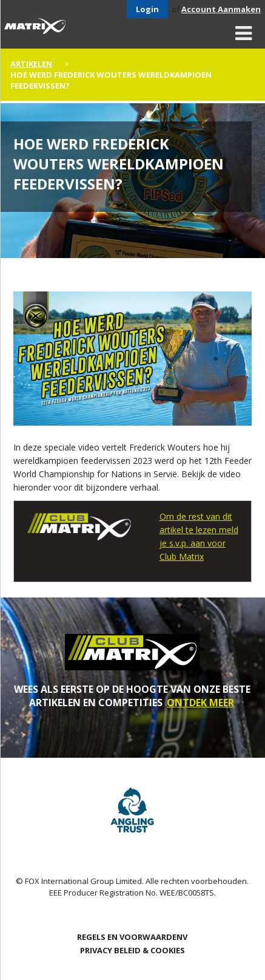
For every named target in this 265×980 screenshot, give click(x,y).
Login (147, 9)
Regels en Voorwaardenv (132, 937)
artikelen (31, 64)
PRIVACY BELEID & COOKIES (132, 950)
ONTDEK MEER (200, 703)
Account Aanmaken (221, 9)
